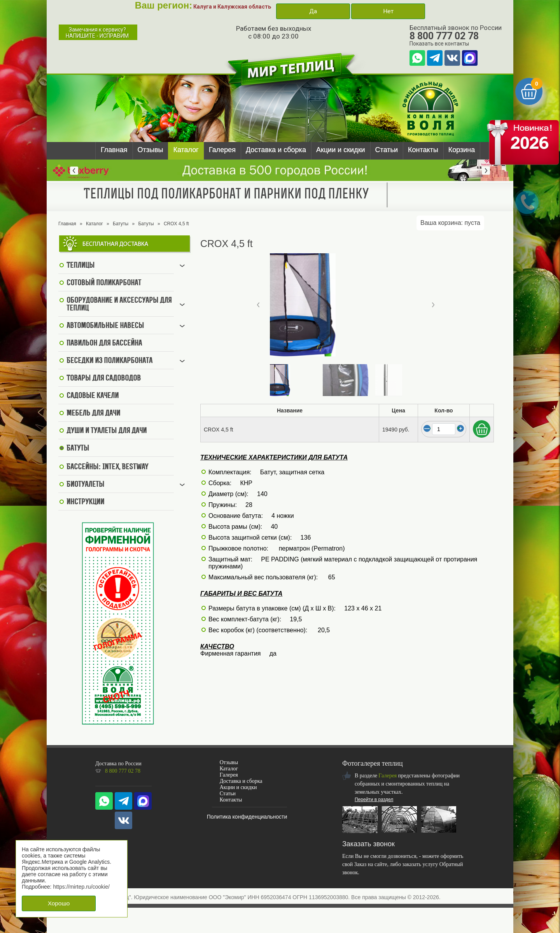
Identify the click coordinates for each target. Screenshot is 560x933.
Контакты (423, 150)
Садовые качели (93, 396)
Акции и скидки (341, 150)
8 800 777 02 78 (444, 36)
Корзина (462, 150)
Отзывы (150, 150)
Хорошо (59, 903)
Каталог (186, 150)
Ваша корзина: (450, 223)
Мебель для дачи (93, 414)
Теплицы (80, 266)
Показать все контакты (439, 44)
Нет (388, 11)
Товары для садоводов (104, 379)
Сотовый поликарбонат (104, 283)
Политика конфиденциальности (247, 817)
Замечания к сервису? (97, 33)
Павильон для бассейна (104, 344)
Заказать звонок (368, 844)
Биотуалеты (85, 485)
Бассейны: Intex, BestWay (107, 467)
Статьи (387, 150)
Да (313, 11)
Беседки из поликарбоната (109, 361)
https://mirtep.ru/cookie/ (81, 887)
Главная (114, 150)
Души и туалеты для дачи (107, 431)
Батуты (121, 224)
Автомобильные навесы (105, 326)
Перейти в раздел (374, 800)
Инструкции (85, 502)
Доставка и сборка (276, 150)
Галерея (222, 150)
